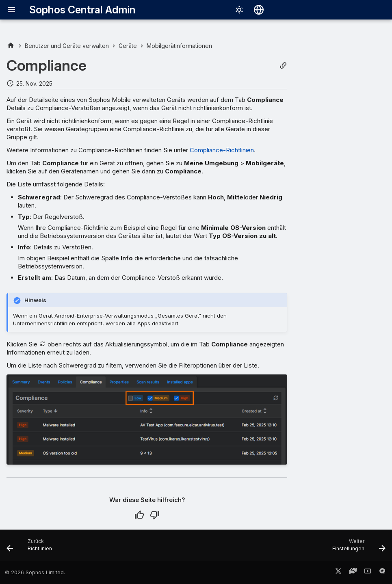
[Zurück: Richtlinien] (31, 548)
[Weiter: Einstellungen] (357, 548)
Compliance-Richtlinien (222, 150)
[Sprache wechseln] (259, 10)
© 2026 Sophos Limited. (35, 572)
